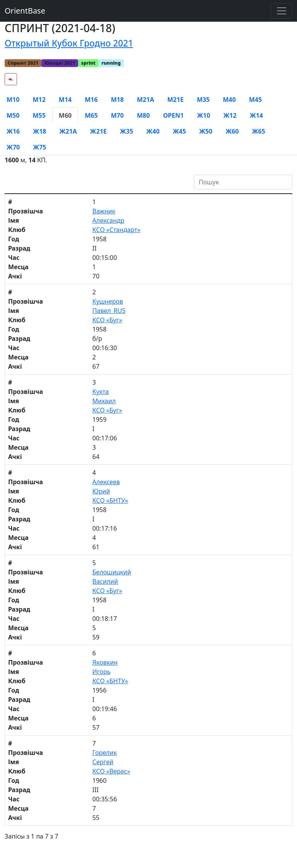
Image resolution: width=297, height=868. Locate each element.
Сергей (103, 762)
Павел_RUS (109, 311)
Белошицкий (112, 572)
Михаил (104, 401)
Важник (104, 211)
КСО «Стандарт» (116, 230)
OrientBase (25, 11)
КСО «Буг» (107, 320)
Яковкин (105, 662)
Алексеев (106, 482)
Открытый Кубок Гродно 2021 (69, 43)
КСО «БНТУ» (110, 500)
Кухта (101, 392)
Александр (108, 220)
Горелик (105, 753)
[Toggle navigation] (282, 11)
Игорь (102, 672)
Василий (105, 581)
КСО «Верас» (111, 771)
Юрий (101, 491)
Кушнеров (108, 301)
